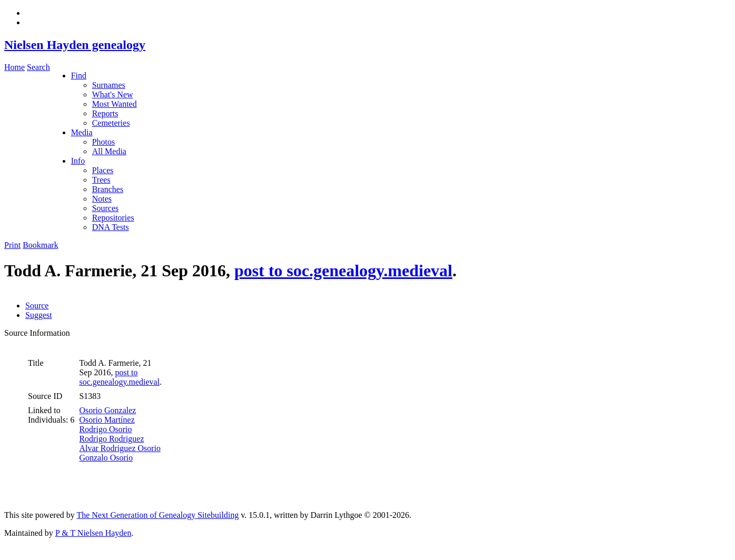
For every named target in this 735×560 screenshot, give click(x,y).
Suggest (39, 315)
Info (78, 161)
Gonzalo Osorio (106, 458)
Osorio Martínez (107, 420)
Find (79, 76)
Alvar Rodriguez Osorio (120, 448)
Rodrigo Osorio (105, 429)
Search (38, 67)
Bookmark (41, 245)
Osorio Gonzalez (107, 410)
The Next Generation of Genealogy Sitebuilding (157, 515)
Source (37, 306)
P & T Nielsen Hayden (93, 533)
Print (12, 245)
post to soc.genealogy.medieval (343, 271)
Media (82, 132)
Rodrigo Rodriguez (111, 439)
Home (14, 67)
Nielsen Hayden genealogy (75, 45)
